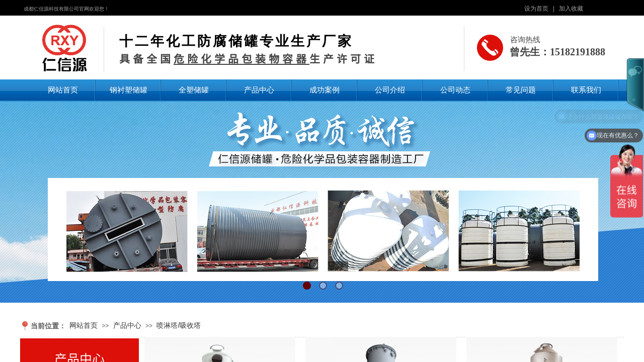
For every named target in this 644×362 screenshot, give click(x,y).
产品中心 (259, 90)
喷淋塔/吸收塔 (179, 325)
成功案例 (325, 90)
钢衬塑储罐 (129, 90)
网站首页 (63, 90)
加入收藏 (571, 9)
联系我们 (586, 90)
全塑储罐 (194, 90)
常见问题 (521, 90)
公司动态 (455, 90)
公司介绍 (390, 90)
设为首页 (536, 9)
